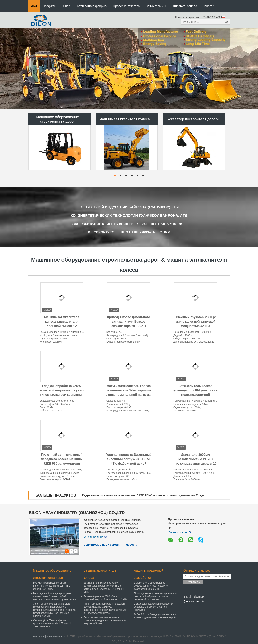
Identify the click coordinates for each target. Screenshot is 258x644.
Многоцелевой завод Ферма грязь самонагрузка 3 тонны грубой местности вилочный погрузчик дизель (55, 596)
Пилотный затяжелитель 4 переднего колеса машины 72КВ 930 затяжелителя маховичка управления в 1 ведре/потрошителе (62, 464)
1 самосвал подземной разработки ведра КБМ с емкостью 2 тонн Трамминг (153, 607)
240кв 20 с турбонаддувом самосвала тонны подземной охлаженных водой (155, 616)
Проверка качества (126, 6)
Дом (34, 6)
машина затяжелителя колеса (125, 119)
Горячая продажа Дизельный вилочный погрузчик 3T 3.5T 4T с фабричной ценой (129, 459)
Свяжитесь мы (156, 6)
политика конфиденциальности (47, 636)
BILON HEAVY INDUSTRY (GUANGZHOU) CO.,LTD (77, 513)
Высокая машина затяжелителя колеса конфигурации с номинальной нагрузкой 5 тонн (105, 620)
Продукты (49, 6)
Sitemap (198, 597)
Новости (208, 6)
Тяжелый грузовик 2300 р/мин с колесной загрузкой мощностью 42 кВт (196, 321)
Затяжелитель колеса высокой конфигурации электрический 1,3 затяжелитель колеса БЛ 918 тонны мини (104, 587)
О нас (66, 6)
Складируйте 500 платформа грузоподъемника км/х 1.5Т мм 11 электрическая (52, 623)
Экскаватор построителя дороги (192, 119)
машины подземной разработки (149, 574)
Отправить (193, 582)
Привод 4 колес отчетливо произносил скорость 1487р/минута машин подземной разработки (156, 596)
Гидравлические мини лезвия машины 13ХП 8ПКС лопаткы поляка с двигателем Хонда (143, 495)
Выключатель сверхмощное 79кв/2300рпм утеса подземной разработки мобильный (152, 586)
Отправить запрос (184, 6)
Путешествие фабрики (92, 6)
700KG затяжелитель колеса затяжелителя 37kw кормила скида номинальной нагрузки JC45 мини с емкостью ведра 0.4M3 (129, 395)
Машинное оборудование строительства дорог (57, 119)
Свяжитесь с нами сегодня (102, 545)
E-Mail (187, 597)
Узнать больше (95, 537)
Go (226, 22)
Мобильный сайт (194, 602)
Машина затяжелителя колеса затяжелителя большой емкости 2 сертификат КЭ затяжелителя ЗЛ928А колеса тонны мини (62, 326)
